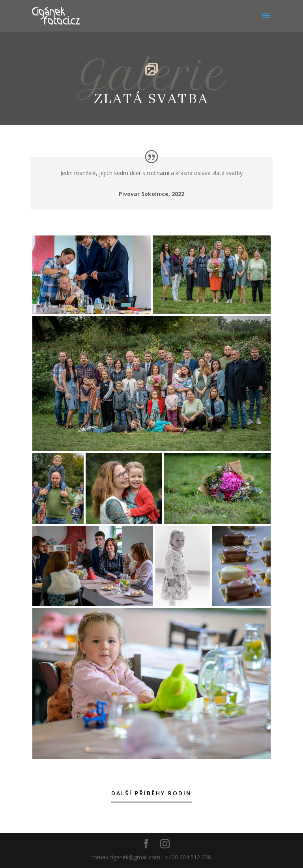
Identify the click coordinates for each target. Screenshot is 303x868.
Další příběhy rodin (151, 793)
